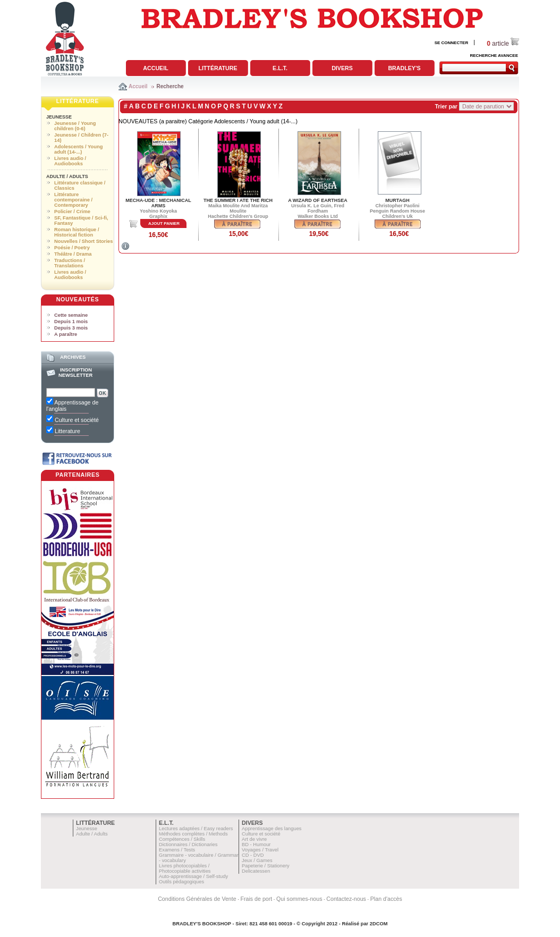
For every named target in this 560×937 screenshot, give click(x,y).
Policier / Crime (72, 212)
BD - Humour (256, 845)
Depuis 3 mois (71, 328)
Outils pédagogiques (181, 882)
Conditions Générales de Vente (197, 899)
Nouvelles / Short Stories (83, 241)
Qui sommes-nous (299, 899)
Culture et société (261, 834)
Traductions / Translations (70, 263)
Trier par (446, 106)
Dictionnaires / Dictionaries (188, 845)
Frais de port (256, 899)
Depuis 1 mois (71, 322)
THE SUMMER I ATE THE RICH (238, 200)
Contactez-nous (346, 899)
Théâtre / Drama (73, 254)
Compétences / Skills (182, 839)
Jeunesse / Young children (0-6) (75, 126)
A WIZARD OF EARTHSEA (318, 200)
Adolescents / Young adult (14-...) (78, 149)
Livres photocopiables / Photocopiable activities (185, 868)
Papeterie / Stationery (266, 866)
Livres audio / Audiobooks (70, 161)
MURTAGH (397, 200)
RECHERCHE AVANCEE (494, 56)
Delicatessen (256, 871)
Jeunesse (59, 117)
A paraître (66, 334)
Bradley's (404, 68)
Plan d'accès (386, 899)
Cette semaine (71, 315)
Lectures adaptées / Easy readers (196, 829)
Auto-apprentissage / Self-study (193, 876)
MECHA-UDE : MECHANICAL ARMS (158, 203)
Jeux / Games (257, 860)
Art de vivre (254, 839)
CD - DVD (253, 855)
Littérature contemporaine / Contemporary (73, 200)
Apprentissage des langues (272, 829)
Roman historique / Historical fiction (77, 232)
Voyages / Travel (260, 850)
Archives (73, 357)
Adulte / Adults (67, 176)
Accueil (155, 68)
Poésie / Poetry (72, 248)
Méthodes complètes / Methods (193, 834)
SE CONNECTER (452, 43)
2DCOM (379, 924)
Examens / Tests (177, 850)
